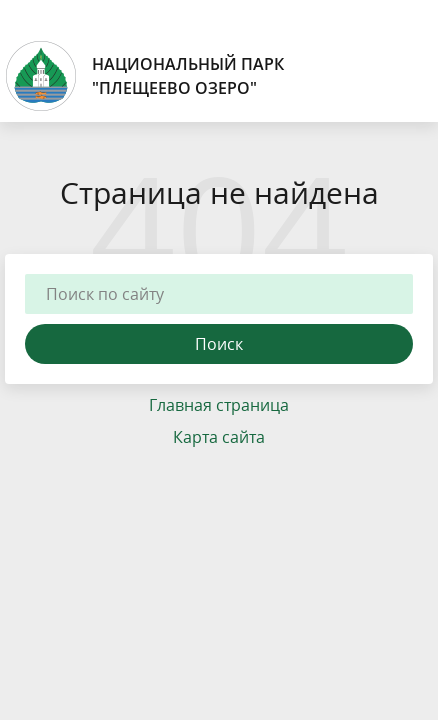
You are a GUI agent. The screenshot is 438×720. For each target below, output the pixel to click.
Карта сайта (219, 437)
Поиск (219, 344)
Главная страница (219, 405)
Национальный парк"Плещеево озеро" (144, 76)
